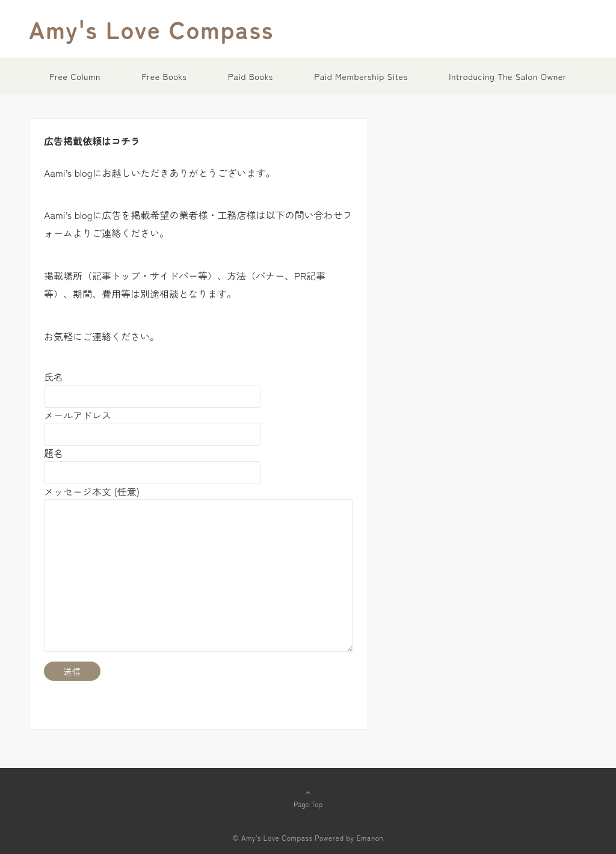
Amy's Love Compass (151, 29)
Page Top (308, 798)
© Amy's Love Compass (273, 838)
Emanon (370, 838)
